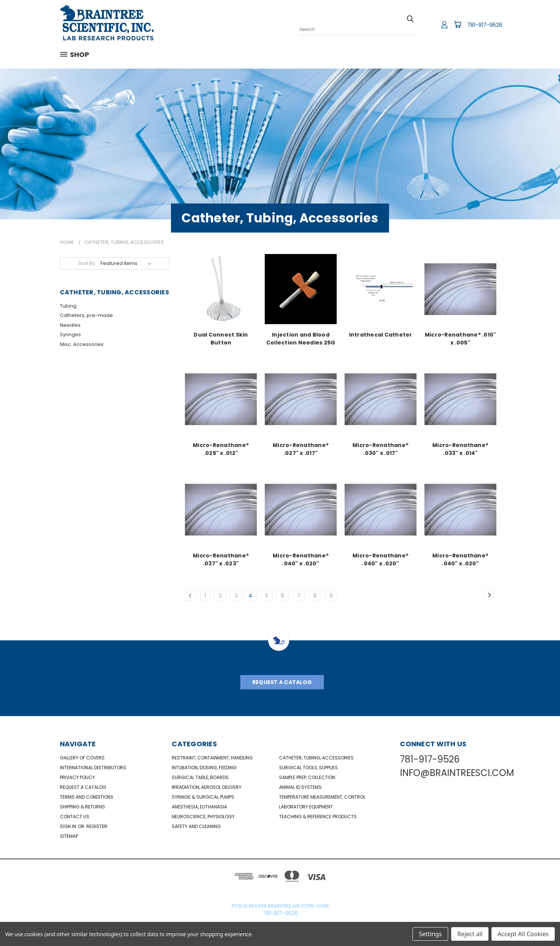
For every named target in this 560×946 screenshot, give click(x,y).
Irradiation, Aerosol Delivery (207, 787)
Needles (70, 325)
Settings (430, 934)
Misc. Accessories (82, 344)
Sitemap (69, 836)
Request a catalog (83, 787)
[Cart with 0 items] (458, 24)
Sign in (69, 826)
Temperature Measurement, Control (322, 797)
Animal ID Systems (300, 787)
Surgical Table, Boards (200, 777)
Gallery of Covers (82, 758)
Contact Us (75, 817)
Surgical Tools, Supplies (308, 768)
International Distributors (93, 768)
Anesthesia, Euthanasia (199, 807)
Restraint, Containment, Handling (212, 758)
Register (97, 826)
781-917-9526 (485, 25)
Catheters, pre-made (86, 315)
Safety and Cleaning (196, 826)
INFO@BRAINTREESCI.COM (457, 773)
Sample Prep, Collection (307, 777)
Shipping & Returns (82, 807)
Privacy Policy (77, 777)
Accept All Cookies (523, 934)
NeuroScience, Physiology (203, 817)
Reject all (470, 934)
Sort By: (87, 263)
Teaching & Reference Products (318, 817)
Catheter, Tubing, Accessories (316, 758)
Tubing (68, 306)
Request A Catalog (282, 682)
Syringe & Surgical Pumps (203, 797)
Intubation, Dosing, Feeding (204, 768)
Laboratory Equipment (306, 807)
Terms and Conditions (87, 797)
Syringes (70, 334)
